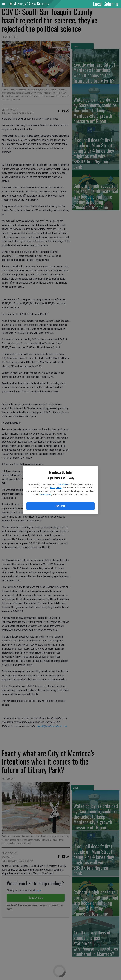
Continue (60, 506)
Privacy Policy (56, 487)
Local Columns (106, 4)
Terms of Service (63, 484)
